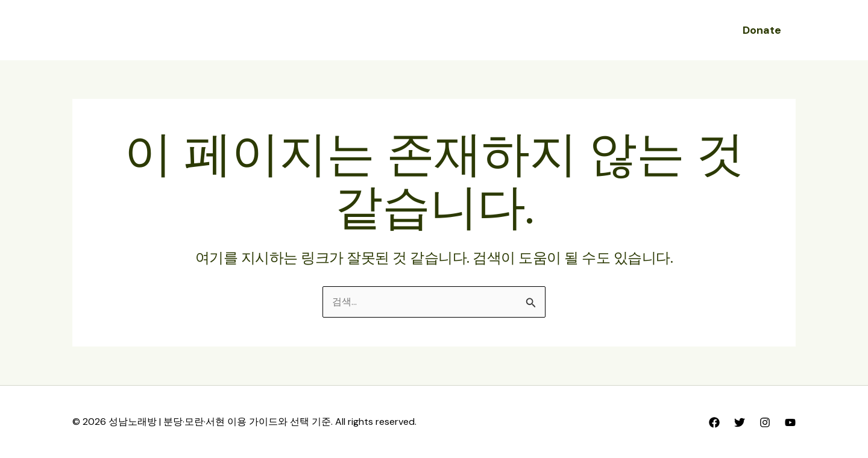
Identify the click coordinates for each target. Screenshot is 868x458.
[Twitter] (740, 422)
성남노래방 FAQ (513, 30)
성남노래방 (345, 30)
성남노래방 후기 (424, 30)
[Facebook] (714, 422)
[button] (762, 30)
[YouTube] (790, 422)
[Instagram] (765, 422)
